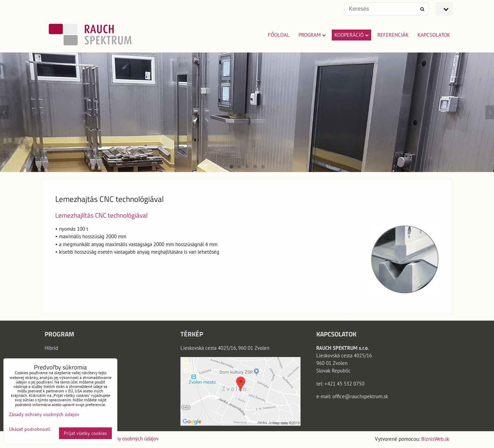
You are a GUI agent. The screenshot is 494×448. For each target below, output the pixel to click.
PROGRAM (312, 35)
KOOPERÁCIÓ (351, 35)
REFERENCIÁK (393, 35)
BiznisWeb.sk (435, 439)
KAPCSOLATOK (434, 35)
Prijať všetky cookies (85, 433)
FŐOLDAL (279, 35)
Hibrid (51, 348)
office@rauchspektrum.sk (360, 396)
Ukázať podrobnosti (30, 429)
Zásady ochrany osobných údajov (123, 439)
